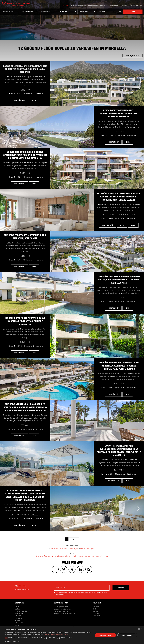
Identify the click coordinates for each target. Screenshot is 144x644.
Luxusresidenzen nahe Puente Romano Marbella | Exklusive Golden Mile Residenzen (25, 321)
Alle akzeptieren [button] (105, 635)
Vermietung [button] (93, 6)
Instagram (96, 616)
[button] (120, 12)
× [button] (142, 629)
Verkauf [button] (65, 6)
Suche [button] (17, 607)
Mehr (34, 184)
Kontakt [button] (124, 6)
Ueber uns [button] (114, 6)
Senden (121, 588)
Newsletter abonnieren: (22, 589)
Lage (72, 553)
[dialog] (72, 635)
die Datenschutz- (61, 594)
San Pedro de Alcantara (100, 556)
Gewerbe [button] (104, 6)
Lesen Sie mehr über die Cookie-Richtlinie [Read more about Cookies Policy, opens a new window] (56, 634)
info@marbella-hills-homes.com (65, 614)
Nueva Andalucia (85, 556)
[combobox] (139, 629)
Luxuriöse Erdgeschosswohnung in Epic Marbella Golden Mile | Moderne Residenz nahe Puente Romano (119, 366)
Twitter (95, 609)
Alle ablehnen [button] (127, 635)
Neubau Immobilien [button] (78, 6)
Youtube (96, 611)
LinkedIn (96, 614)
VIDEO (133, 225)
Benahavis (39, 556)
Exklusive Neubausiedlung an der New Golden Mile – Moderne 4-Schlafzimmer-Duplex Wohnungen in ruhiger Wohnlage (25, 407)
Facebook (96, 607)
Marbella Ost (73, 556)
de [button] (141, 6)
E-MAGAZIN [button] (134, 6)
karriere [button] (18, 625)
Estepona (47, 556)
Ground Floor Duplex (87, 549)
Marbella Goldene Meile (60, 556)
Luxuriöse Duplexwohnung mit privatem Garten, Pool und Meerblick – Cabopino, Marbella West (119, 280)
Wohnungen (74, 549)
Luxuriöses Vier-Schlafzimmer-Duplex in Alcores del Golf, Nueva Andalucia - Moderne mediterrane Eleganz (119, 197)
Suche (133, 11)
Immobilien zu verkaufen (59, 549)
